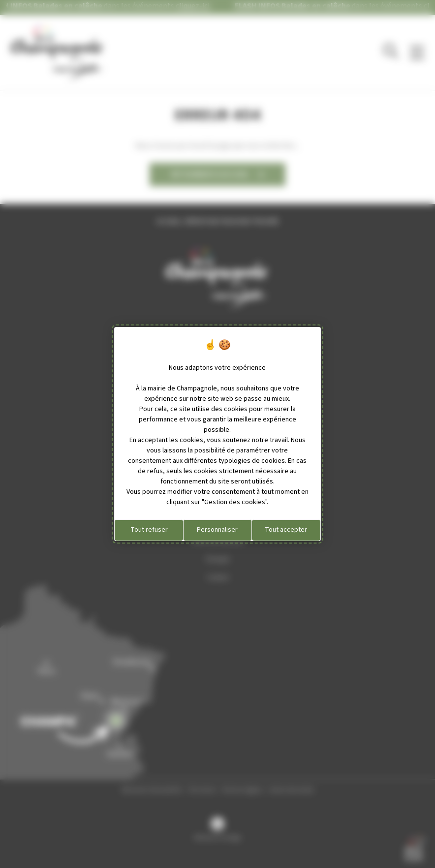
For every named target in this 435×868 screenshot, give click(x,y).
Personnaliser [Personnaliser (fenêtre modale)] (217, 530)
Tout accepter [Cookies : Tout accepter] (286, 530)
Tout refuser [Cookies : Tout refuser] (149, 530)
